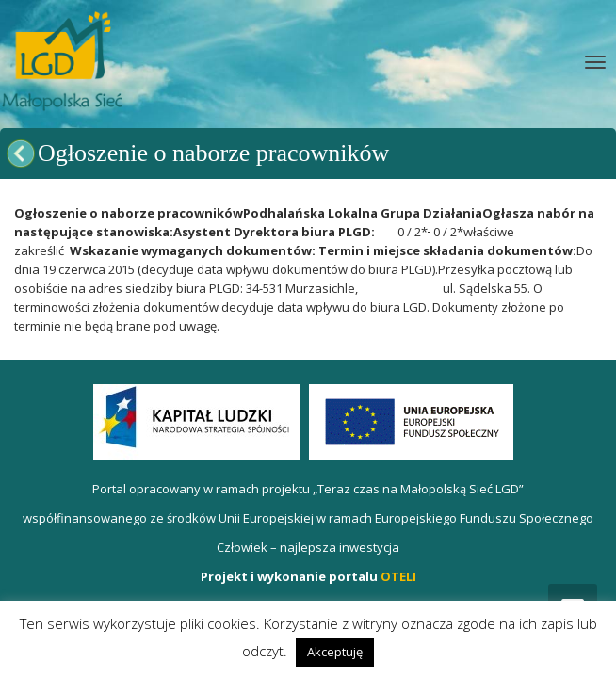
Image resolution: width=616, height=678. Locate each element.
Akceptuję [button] (335, 652)
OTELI (398, 576)
